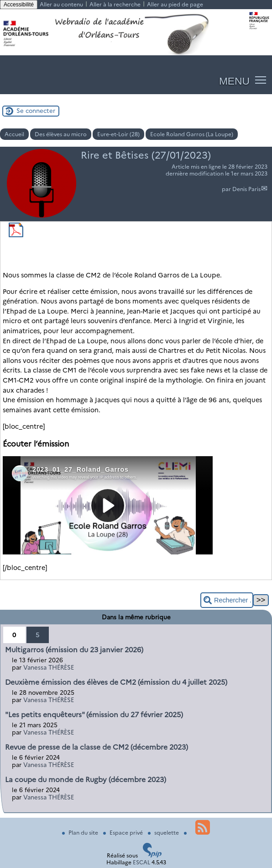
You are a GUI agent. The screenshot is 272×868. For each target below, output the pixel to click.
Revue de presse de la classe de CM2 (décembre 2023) (97, 747)
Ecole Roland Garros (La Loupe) (192, 134)
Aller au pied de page (175, 4)
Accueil (14, 134)
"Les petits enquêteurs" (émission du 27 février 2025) (94, 715)
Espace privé (124, 833)
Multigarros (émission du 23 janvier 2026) (74, 650)
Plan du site (81, 833)
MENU (234, 81)
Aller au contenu (61, 4)
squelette (164, 833)
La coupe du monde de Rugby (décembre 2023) (86, 780)
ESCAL (141, 862)
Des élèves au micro (61, 134)
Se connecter (36, 111)
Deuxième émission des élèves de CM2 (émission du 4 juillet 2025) (116, 682)
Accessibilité (19, 5)
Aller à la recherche (115, 4)
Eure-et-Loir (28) (118, 134)
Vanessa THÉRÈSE (49, 667)
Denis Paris (246, 189)
